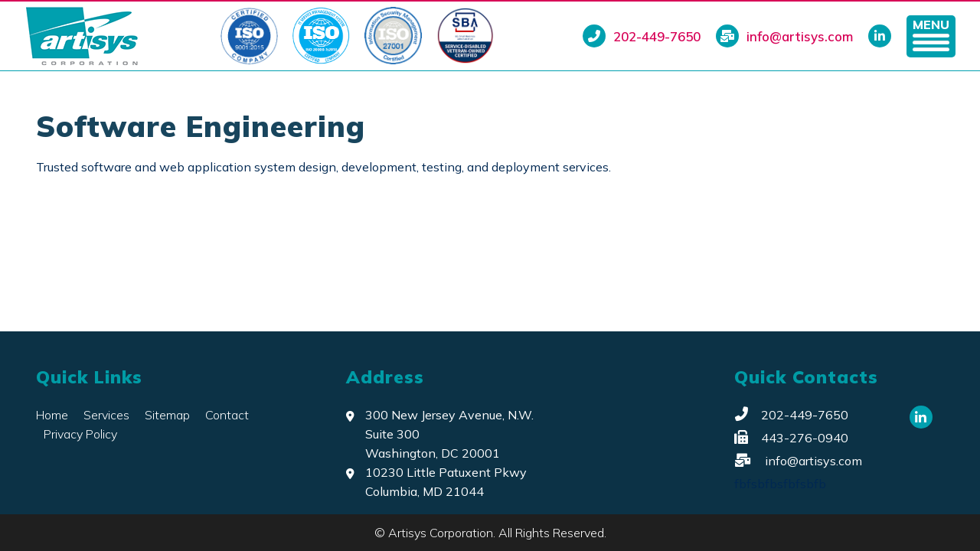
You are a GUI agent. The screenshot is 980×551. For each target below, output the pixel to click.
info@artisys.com (784, 36)
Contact (227, 415)
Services (106, 415)
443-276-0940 (791, 438)
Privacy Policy (80, 434)
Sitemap (167, 415)
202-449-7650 (642, 36)
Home (52, 415)
